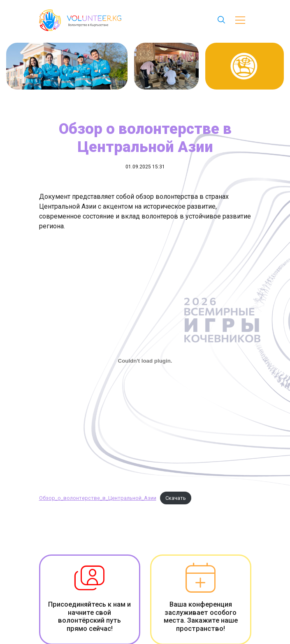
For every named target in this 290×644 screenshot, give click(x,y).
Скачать (176, 498)
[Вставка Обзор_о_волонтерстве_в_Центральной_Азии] (145, 361)
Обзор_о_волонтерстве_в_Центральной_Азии (98, 498)
